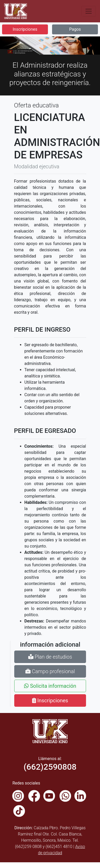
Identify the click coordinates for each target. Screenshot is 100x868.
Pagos (75, 29)
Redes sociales (26, 783)
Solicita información (50, 686)
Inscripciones (25, 29)
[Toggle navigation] (89, 11)
